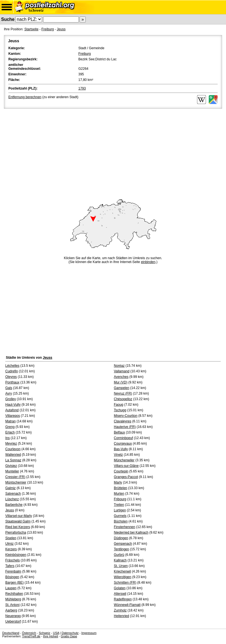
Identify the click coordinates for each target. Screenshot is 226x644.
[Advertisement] (113, 152)
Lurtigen (120, 510)
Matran (10, 421)
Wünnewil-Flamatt (127, 605)
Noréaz (119, 366)
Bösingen (12, 577)
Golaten (120, 588)
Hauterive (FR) (125, 427)
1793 (82, 88)
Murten (119, 494)
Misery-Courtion (126, 416)
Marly (118, 482)
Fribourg (120, 499)
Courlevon (13, 449)
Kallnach (120, 560)
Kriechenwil (122, 571)
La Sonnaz (13, 460)
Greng (10, 427)
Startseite (31, 29)
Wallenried (13, 455)
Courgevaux (123, 444)
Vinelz (118, 455)
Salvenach (13, 494)
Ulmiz (9, 544)
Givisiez (11, 466)
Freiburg (48, 29)
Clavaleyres (123, 421)
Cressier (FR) (15, 477)
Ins (8, 438)
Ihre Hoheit (51, 636)
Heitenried (121, 616)
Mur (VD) (121, 382)
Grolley (11, 399)
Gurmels (120, 516)
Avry (9, 393)
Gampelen (121, 388)
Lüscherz (12, 499)
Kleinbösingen (16, 555)
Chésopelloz (123, 399)
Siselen (11, 538)
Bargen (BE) (14, 583)
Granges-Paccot (126, 477)
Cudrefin (12, 371)
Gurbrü (119, 555)
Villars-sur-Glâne (126, 466)
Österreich (29, 633)
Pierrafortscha (16, 532)
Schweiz (44, 633)
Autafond (12, 410)
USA (56, 633)
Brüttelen (121, 488)
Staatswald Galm (18, 521)
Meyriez (11, 444)
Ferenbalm (13, 571)
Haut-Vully (13, 405)
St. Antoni (12, 605)
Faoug (119, 405)
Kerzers (11, 549)
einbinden (148, 262)
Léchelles (12, 366)
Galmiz (10, 488)
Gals (9, 388)
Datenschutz (70, 633)
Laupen (11, 588)
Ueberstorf (13, 621)
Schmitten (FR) (125, 583)
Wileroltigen (123, 577)
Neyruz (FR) (123, 393)
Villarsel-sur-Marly (19, 516)
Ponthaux (12, 382)
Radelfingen (123, 599)
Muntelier (12, 471)
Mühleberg (13, 599)
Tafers (10, 566)
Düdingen (121, 538)
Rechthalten (14, 594)
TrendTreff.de (31, 636)
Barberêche (14, 505)
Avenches (121, 377)
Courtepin (121, 471)
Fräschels (13, 560)
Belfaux (119, 432)
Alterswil (120, 594)
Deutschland (11, 633)
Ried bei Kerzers (18, 527)
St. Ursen (121, 566)
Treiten (119, 505)
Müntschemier (16, 482)
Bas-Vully (121, 449)
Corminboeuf (123, 438)
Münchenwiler (124, 460)
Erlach (10, 432)
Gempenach (123, 544)
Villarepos (13, 416)
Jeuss (61, 29)
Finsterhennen (125, 527)
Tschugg (120, 410)
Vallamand (122, 371)
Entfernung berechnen (25, 97)
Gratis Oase (69, 636)
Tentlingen (121, 549)
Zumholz (120, 610)
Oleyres (11, 377)
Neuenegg (13, 616)
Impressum (89, 633)
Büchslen (121, 521)
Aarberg (11, 610)
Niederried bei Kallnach (131, 532)
